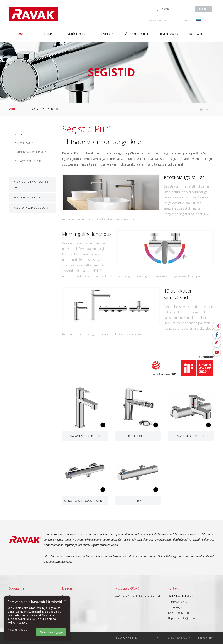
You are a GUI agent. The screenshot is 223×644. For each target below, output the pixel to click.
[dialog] (37, 618)
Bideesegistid (138, 436)
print (208, 110)
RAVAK (33, 14)
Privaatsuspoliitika (126, 638)
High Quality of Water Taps (31, 184)
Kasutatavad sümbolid (31, 208)
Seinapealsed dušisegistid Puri (85, 501)
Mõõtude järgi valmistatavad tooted (137, 596)
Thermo (138, 501)
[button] (20, 630)
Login (183, 20)
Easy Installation (27, 197)
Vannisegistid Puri (191, 436)
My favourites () (159, 20)
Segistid (36, 109)
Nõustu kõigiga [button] (51, 632)
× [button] (65, 601)
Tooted (25, 109)
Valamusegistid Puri (85, 436)
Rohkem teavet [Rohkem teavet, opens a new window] (17, 623)
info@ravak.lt (189, 618)
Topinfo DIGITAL (205, 638)
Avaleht (14, 109)
